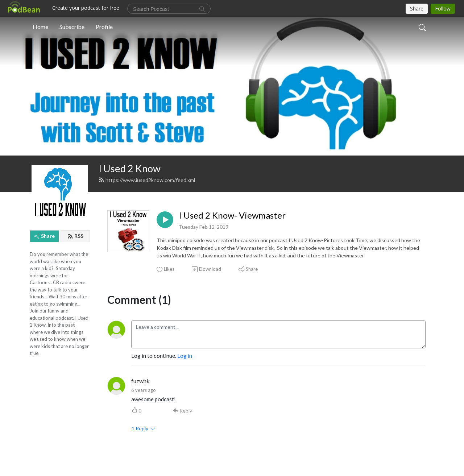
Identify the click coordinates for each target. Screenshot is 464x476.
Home (40, 27)
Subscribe (72, 27)
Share (45, 236)
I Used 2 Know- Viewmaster (232, 215)
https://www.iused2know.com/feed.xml (147, 180)
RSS (75, 236)
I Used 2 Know (130, 168)
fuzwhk (140, 381)
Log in (185, 355)
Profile (104, 27)
